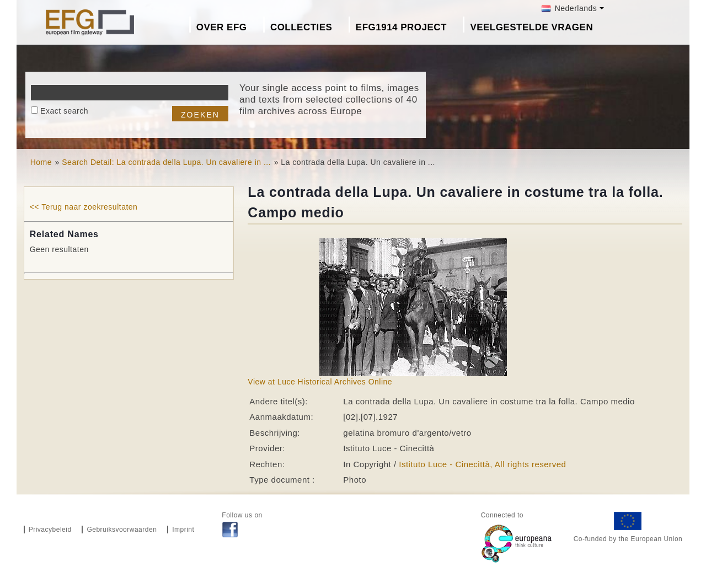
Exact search (64, 111)
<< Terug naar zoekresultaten (84, 207)
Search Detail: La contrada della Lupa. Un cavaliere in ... (166, 162)
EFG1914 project (401, 27)
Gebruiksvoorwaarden (122, 530)
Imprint (183, 530)
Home (41, 162)
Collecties (301, 27)
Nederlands (569, 8)
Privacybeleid (50, 530)
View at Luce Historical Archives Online (320, 382)
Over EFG (222, 27)
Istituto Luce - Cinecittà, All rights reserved (482, 464)
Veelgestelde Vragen (531, 27)
